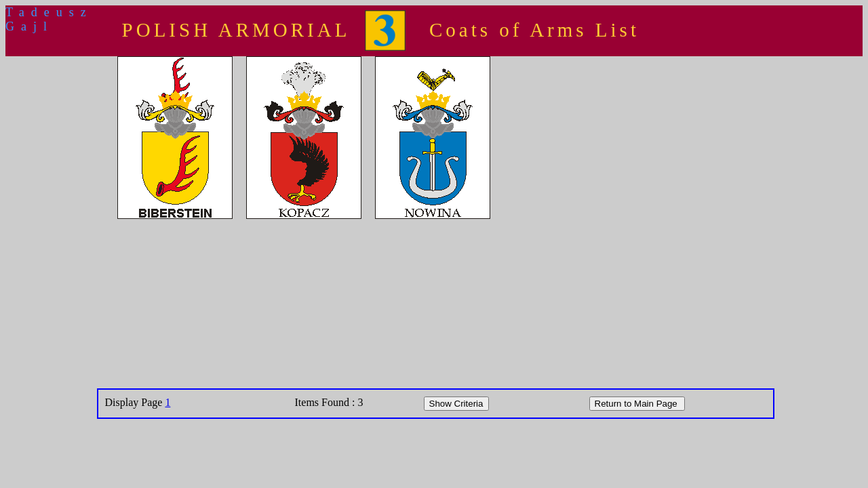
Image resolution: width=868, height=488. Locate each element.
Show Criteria (456, 404)
